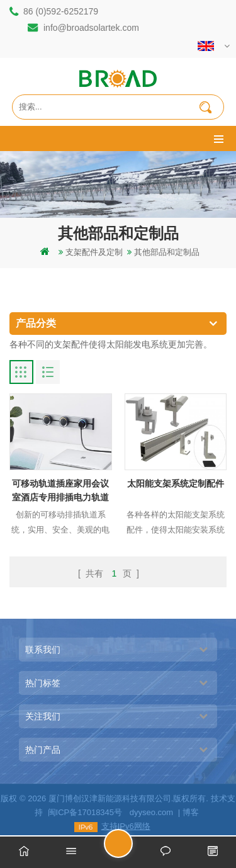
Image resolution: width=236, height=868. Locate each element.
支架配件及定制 (94, 252)
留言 (132, 849)
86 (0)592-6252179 (61, 11)
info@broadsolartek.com (91, 28)
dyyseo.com (151, 812)
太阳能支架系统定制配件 (176, 483)
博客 (191, 812)
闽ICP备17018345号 (85, 812)
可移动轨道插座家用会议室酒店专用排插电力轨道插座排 (60, 491)
